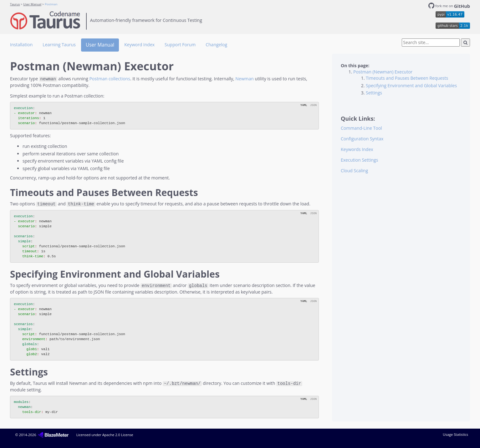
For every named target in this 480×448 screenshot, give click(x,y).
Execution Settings (359, 160)
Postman (51, 4)
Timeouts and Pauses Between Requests (407, 78)
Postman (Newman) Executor (383, 72)
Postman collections (110, 79)
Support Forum (180, 45)
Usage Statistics (455, 433)
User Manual (32, 4)
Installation (21, 45)
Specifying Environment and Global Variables (411, 86)
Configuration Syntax (362, 139)
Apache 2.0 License (118, 433)
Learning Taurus (59, 45)
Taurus (15, 4)
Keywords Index (357, 149)
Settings (374, 93)
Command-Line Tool (361, 128)
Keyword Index (139, 45)
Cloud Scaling (354, 171)
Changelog (216, 45)
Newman (245, 79)
